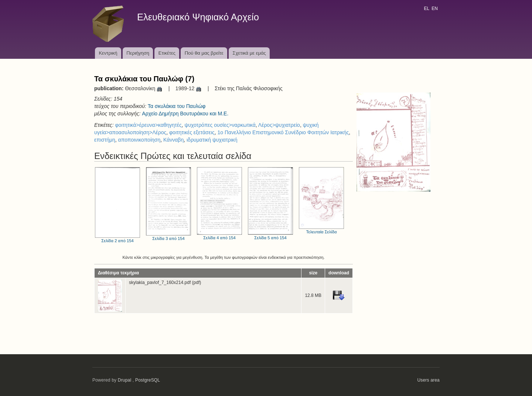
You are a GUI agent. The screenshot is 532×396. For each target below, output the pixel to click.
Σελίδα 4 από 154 (219, 204)
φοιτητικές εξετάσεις (192, 132)
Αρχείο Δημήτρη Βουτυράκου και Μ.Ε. (185, 114)
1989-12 (189, 88)
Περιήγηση (138, 53)
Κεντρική (108, 53)
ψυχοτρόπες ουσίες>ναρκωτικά (220, 125)
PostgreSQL (148, 380)
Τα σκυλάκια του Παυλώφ (177, 106)
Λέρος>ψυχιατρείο (279, 125)
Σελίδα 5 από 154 (270, 204)
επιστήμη (105, 140)
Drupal (125, 380)
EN (435, 9)
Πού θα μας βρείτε (204, 53)
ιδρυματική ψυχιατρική (212, 140)
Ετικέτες (167, 53)
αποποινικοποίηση (139, 140)
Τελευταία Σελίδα (321, 201)
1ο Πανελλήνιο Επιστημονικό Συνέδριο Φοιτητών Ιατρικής (283, 132)
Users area (428, 380)
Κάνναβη (173, 140)
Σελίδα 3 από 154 (168, 204)
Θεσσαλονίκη (144, 88)
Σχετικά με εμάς (249, 53)
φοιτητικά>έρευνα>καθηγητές (148, 125)
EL (426, 9)
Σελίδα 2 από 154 (117, 205)
